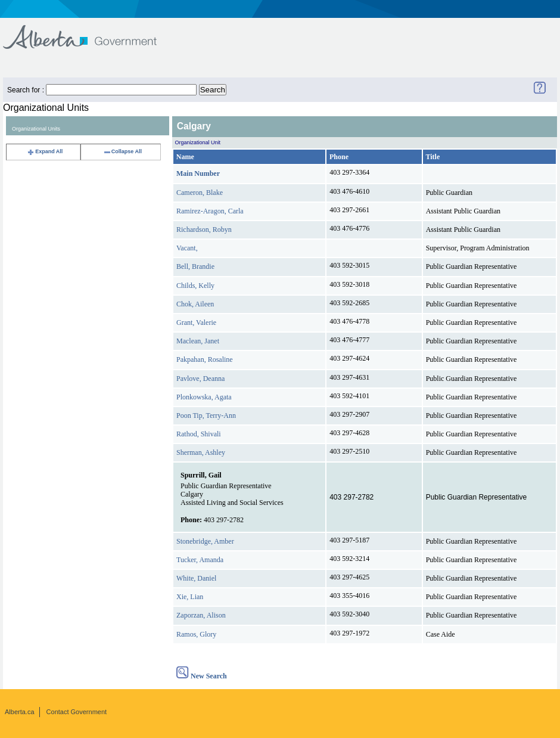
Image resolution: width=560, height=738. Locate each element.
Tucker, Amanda (200, 560)
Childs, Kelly (195, 286)
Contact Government (77, 712)
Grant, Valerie (196, 323)
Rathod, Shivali (199, 434)
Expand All (45, 151)
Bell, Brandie (195, 266)
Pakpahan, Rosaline (205, 359)
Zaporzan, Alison (201, 615)
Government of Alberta (90, 31)
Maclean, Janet (198, 341)
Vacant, (187, 248)
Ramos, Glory (196, 634)
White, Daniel (196, 578)
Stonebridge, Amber (205, 541)
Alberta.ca (20, 712)
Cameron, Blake (200, 193)
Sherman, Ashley (201, 452)
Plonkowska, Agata (204, 397)
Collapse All (122, 151)
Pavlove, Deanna (200, 379)
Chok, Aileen (195, 304)
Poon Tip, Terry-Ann (206, 415)
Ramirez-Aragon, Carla (210, 211)
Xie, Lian (190, 597)
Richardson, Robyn (204, 230)
